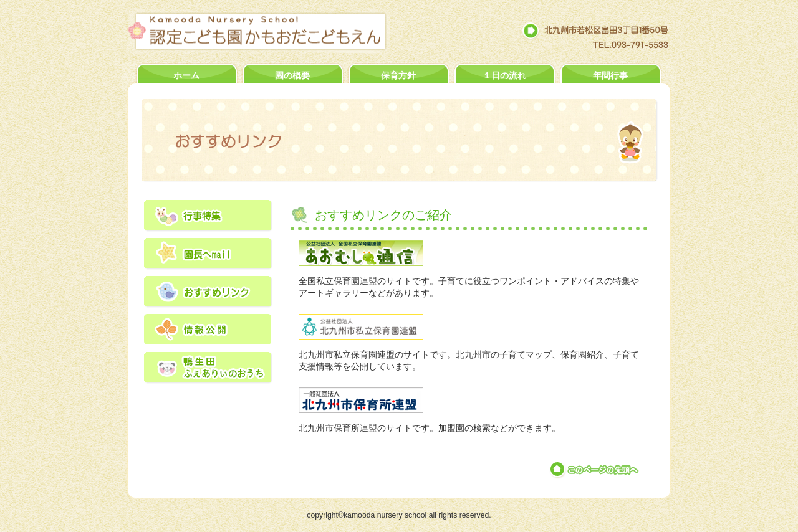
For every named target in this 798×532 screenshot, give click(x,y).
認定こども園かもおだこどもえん (270, 31)
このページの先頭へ (595, 470)
